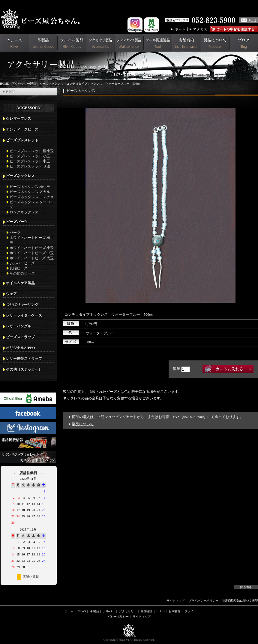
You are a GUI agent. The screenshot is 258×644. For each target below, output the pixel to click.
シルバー (109, 611)
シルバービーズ (22, 263)
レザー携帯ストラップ (24, 359)
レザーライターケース (24, 315)
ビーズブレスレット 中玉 (30, 161)
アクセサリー (128, 611)
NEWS (82, 611)
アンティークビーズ (22, 129)
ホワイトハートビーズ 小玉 (32, 248)
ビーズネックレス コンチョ (32, 197)
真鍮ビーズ (19, 268)
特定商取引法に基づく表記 (240, 601)
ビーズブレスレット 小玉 (30, 156)
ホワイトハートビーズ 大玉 (32, 258)
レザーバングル (19, 326)
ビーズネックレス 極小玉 (30, 187)
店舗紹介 (147, 611)
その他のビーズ (22, 273)
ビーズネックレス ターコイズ (32, 205)
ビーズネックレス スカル (30, 192)
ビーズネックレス (51, 84)
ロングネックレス (24, 212)
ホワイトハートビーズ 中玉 (32, 253)
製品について (83, 424)
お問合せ (175, 611)
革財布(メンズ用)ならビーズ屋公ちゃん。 (42, 19)
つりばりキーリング (22, 305)
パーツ (15, 233)
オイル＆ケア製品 (20, 283)
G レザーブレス (19, 119)
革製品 (94, 611)
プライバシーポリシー (203, 601)
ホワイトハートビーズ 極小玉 (32, 240)
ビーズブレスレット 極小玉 (32, 151)
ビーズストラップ (20, 337)
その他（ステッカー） (24, 369)
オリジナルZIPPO (21, 348)
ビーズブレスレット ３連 (30, 166)
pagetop (246, 587)
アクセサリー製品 (24, 84)
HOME (4, 84)
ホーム (69, 611)
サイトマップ (175, 601)
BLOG (161, 611)
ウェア (11, 294)
